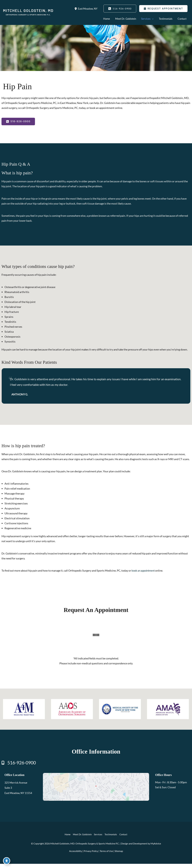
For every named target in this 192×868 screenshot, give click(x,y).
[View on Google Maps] (96, 791)
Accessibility (76, 855)
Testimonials (111, 839)
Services (98, 839)
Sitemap (119, 855)
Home (67, 839)
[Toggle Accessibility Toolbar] (7, 861)
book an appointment (144, 574)
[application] (149, 18)
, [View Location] (87, 9)
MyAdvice (156, 848)
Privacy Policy (91, 855)
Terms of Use (106, 855)
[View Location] (75, 8)
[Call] (19, 767)
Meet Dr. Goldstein (82, 839)
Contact (124, 839)
